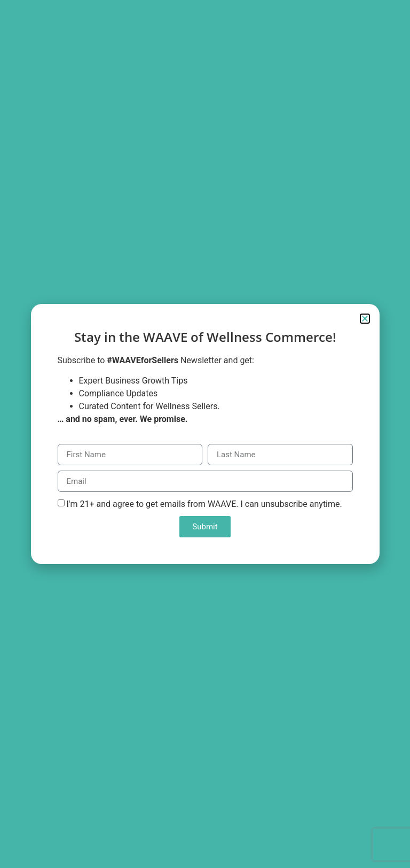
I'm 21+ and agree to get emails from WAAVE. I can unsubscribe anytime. (204, 504)
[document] (205, 434)
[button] (365, 319)
